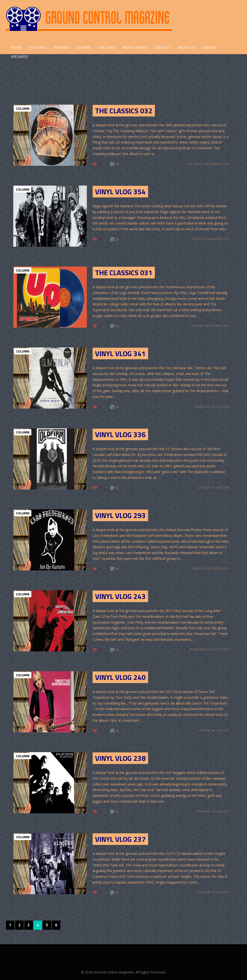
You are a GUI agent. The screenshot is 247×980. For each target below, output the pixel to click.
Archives (19, 57)
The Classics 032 (124, 111)
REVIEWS (61, 47)
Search (209, 47)
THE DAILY (107, 47)
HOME (16, 47)
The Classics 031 (124, 273)
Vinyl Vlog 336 (120, 434)
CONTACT (162, 47)
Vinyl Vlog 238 (120, 758)
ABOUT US (186, 47)
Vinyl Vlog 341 (120, 353)
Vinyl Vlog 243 (120, 596)
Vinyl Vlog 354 (120, 192)
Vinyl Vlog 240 (120, 677)
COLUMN (83, 47)
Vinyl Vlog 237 (120, 839)
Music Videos (135, 47)
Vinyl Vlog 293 (120, 515)
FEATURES (38, 47)
